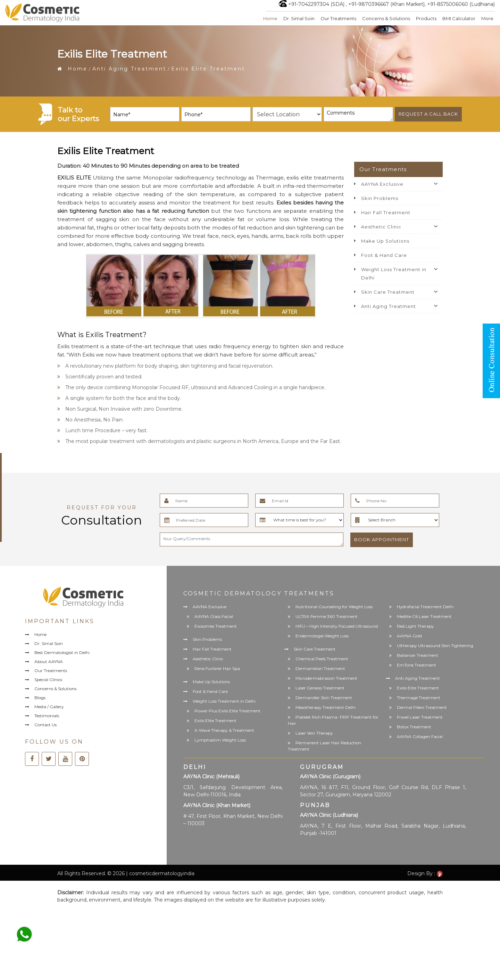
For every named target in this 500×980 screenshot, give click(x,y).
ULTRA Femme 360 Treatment (327, 616)
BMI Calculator (459, 18)
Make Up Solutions (385, 241)
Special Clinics (49, 680)
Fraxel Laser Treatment (420, 717)
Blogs (40, 698)
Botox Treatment (414, 727)
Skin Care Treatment (388, 292)
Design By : (425, 873)
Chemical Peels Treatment (322, 659)
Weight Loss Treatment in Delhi (394, 274)
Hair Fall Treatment (386, 212)
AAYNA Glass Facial (214, 616)
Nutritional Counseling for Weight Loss (334, 607)
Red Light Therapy (415, 626)
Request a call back (428, 114)
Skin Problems (380, 198)
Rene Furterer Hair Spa (217, 669)
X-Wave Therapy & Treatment (224, 731)
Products (426, 18)
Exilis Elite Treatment (215, 721)
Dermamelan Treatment (320, 668)
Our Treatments (338, 18)
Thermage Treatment (419, 698)
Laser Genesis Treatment (320, 688)
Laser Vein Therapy (314, 733)
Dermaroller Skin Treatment (324, 698)
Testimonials (47, 716)
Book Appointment (382, 539)
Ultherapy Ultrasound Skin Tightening (435, 646)
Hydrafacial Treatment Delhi (425, 607)
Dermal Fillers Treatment (422, 707)
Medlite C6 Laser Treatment (424, 616)
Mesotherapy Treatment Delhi (326, 707)
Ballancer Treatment (418, 655)
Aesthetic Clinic (381, 227)
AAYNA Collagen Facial (420, 736)
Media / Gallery (49, 707)
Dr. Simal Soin (299, 18)
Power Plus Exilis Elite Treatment (227, 711)
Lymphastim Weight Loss (220, 740)
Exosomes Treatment (216, 626)
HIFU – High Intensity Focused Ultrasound (337, 626)
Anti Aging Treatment (129, 69)
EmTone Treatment (416, 665)
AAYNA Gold (409, 636)
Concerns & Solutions (386, 18)
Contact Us (46, 725)
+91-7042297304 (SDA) (316, 4)
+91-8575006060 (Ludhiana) (461, 4)
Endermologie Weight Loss (322, 636)
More (487, 18)
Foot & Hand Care (384, 255)
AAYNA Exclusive (382, 184)
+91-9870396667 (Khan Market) (386, 4)
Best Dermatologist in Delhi (63, 653)
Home (270, 18)
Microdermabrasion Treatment (326, 678)
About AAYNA (49, 662)
